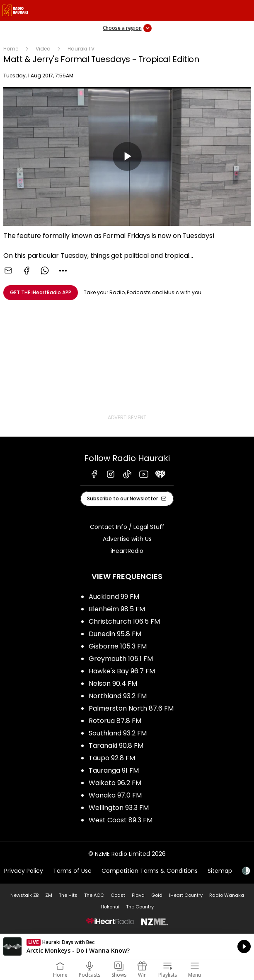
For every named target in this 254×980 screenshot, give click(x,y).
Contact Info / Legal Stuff (127, 527)
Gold (157, 895)
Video (43, 49)
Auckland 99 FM (114, 597)
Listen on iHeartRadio (127, 946)
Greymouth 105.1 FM (121, 659)
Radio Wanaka (227, 895)
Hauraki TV (81, 49)
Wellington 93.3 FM (119, 808)
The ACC (94, 895)
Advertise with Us (127, 539)
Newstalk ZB (24, 895)
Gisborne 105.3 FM (118, 646)
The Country (140, 907)
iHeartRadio (127, 551)
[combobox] (63, 271)
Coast (118, 895)
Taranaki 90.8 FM (116, 746)
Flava (138, 895)
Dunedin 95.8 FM (115, 634)
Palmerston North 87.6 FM (131, 708)
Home (11, 49)
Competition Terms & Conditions (150, 871)
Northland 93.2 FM (118, 696)
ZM (49, 895)
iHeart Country (186, 895)
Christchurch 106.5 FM (124, 621)
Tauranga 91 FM (114, 770)
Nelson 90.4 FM (113, 683)
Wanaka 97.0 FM (115, 795)
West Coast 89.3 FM (121, 820)
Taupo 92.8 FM (112, 758)
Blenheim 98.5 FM (117, 609)
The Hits (68, 895)
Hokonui (110, 907)
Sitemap (220, 871)
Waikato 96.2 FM (115, 783)
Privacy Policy (24, 871)
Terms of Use (72, 871)
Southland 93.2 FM (118, 733)
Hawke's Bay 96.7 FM (122, 671)
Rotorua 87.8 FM (115, 721)
